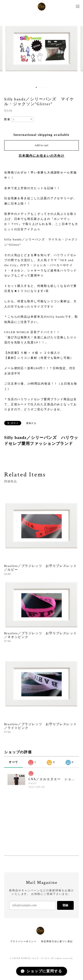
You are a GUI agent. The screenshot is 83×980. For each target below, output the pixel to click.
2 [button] (39, 87)
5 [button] (48, 87)
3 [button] (42, 87)
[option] (42, 48)
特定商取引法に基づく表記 (57, 941)
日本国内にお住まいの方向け (41, 156)
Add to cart (42, 145)
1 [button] (36, 87)
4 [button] (45, 87)
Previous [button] (7, 48)
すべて (14, 762)
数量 (7, 119)
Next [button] (76, 48)
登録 (65, 905)
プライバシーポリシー (23, 941)
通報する (31, 423)
